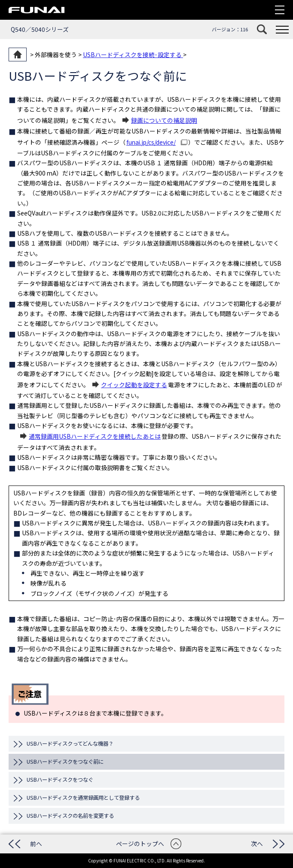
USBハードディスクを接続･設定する (133, 55)
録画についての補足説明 (164, 120)
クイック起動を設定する (134, 385)
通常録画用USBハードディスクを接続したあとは (95, 436)
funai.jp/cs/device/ (151, 142)
